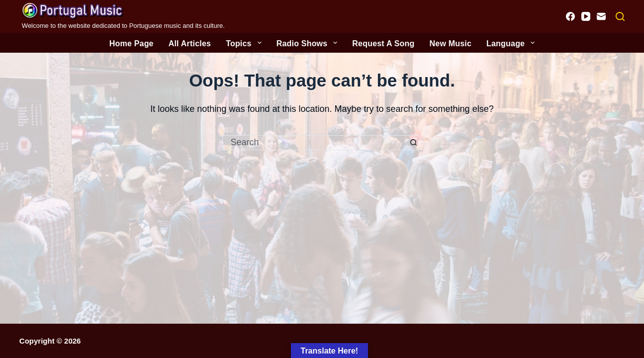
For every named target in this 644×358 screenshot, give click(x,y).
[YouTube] (586, 16)
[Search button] (414, 143)
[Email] (601, 16)
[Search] (620, 16)
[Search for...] (314, 143)
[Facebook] (570, 16)
